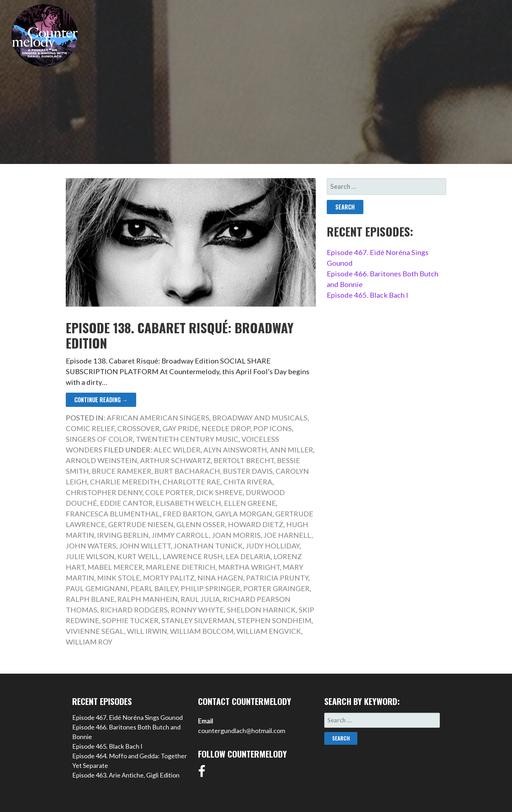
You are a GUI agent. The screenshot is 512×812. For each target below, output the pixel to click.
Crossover (138, 428)
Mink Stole (119, 578)
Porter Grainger (276, 588)
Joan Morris (236, 535)
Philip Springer (210, 588)
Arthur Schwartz (175, 460)
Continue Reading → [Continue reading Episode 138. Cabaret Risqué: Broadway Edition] (101, 400)
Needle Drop (226, 428)
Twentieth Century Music (187, 439)
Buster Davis (248, 471)
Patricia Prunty (277, 578)
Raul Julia (200, 599)
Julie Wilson (90, 556)
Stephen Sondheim (274, 620)
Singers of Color (99, 439)
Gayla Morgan (244, 514)
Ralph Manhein (148, 599)
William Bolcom (202, 631)
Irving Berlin (123, 535)
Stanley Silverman (198, 620)
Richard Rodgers (134, 610)
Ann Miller (292, 450)
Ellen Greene (250, 503)
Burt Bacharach (187, 471)
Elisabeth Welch (188, 503)
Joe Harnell (287, 535)
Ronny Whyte (197, 610)
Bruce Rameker (122, 471)
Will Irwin (147, 631)
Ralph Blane (90, 599)
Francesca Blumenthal (113, 514)
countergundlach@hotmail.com (242, 731)
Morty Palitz (169, 578)
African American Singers (158, 418)
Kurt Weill (138, 556)
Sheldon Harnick (261, 610)
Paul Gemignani (97, 588)
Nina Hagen (220, 578)
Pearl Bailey (154, 588)
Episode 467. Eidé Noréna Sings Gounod (127, 717)
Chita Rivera (248, 482)
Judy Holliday (273, 546)
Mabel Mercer (115, 567)
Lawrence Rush (193, 556)
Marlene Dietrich (181, 567)
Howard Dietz (256, 524)
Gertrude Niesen (141, 524)
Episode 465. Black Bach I (367, 295)
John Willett (145, 546)
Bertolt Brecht (244, 460)
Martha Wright (249, 567)
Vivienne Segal (95, 631)
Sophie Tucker (130, 620)
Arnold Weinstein (102, 460)
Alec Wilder (177, 450)
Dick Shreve (220, 492)
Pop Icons (273, 428)
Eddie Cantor (126, 503)
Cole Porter (169, 492)
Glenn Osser (201, 524)
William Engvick (269, 631)
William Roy (89, 642)
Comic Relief (90, 428)
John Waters (91, 546)
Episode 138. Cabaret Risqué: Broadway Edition (180, 335)
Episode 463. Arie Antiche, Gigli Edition (126, 775)
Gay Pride (181, 428)
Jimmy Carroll (180, 535)
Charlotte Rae (191, 482)
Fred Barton (188, 514)
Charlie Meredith (125, 482)
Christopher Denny (104, 492)
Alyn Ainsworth (235, 450)
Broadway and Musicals (260, 418)
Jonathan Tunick (208, 546)
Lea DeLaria (248, 556)
